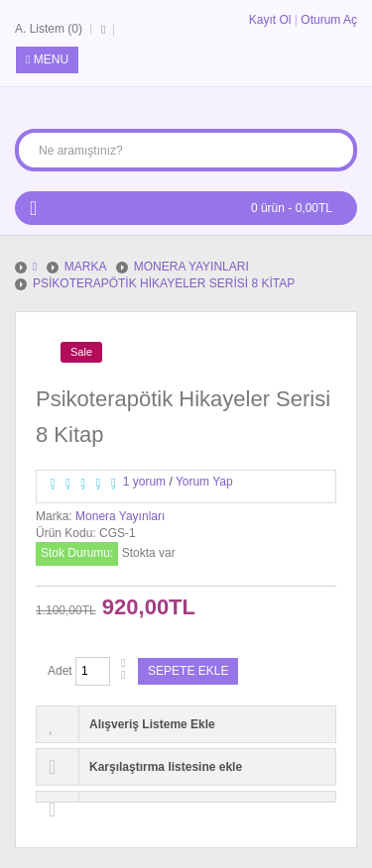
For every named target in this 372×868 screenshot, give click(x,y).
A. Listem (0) (49, 29)
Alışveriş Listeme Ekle (152, 724)
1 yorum (144, 482)
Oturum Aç (329, 20)
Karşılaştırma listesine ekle (166, 767)
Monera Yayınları (120, 516)
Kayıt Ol (270, 20)
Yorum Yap (204, 482)
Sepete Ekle (188, 671)
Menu (47, 59)
